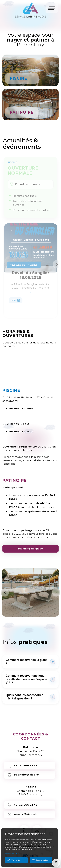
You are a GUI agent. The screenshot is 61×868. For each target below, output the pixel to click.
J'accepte (14, 860)
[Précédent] (5, 592)
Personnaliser (41, 860)
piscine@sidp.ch (22, 814)
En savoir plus (12, 853)
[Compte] (56, 863)
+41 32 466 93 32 (22, 766)
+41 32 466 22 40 (23, 805)
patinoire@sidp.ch (24, 775)
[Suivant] (56, 592)
